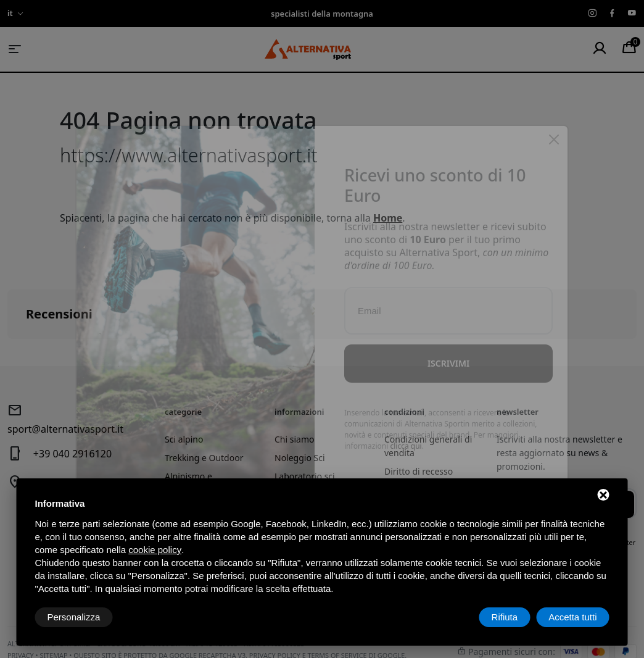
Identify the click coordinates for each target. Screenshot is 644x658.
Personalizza (74, 617)
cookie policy (155, 550)
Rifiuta (505, 617)
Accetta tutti (572, 617)
